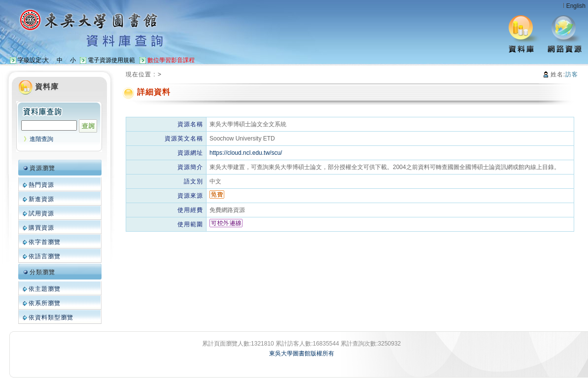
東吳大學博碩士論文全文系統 (248, 124)
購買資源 (41, 228)
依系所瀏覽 (45, 303)
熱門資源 (41, 185)
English (576, 6)
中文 (215, 181)
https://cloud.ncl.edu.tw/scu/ (246, 153)
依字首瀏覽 (45, 242)
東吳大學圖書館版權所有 (302, 353)
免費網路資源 (227, 210)
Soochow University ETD (242, 139)
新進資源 (41, 199)
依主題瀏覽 (45, 289)
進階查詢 (41, 139)
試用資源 (41, 213)
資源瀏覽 (42, 168)
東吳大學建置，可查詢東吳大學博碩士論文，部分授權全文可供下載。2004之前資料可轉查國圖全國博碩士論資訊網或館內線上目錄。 (385, 167)
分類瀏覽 (42, 272)
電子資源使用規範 (111, 60)
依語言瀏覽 (45, 256)
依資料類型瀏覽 (51, 317)
